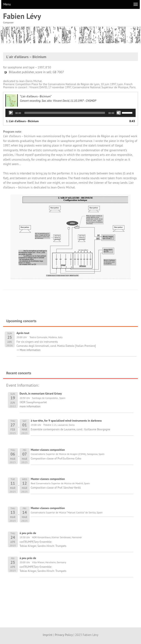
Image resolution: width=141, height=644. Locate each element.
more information (30, 406)
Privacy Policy (64, 635)
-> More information (29, 350)
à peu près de (28, 533)
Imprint (48, 635)
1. (22, 121)
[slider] (65, 113)
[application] (70, 113)
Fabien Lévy (22, 16)
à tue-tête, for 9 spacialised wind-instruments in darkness (66, 421)
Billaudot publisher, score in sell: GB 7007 (34, 72)
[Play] (11, 113)
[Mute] (119, 113)
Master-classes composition (48, 450)
